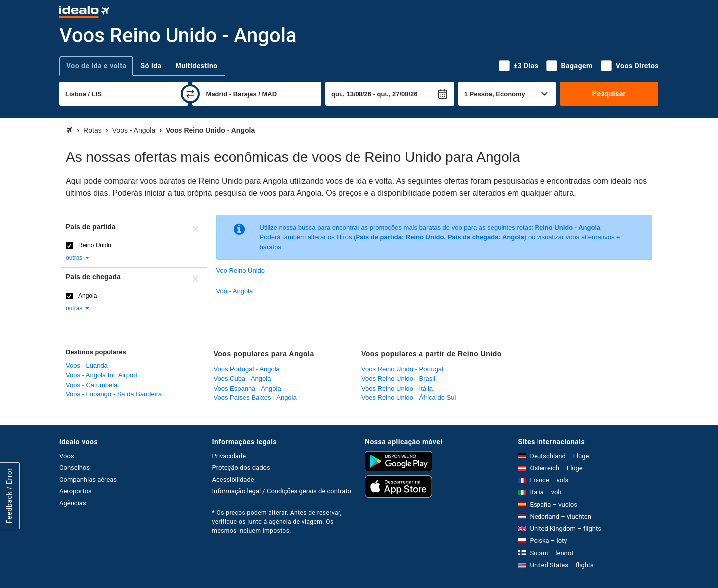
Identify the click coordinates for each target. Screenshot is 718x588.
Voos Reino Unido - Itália (397, 388)
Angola (88, 296)
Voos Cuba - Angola (243, 378)
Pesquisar (609, 94)
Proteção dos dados (241, 468)
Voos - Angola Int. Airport (101, 375)
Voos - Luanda (87, 365)
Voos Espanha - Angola (248, 388)
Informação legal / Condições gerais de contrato (282, 491)
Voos (67, 456)
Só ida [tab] (151, 66)
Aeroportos (76, 491)
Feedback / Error (9, 496)
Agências (73, 503)
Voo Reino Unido (241, 271)
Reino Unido (95, 245)
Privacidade (229, 456)
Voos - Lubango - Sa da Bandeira (114, 394)
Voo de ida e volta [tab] (96, 66)
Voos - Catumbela (91, 385)
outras (78, 258)
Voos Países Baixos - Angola (255, 398)
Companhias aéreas (88, 480)
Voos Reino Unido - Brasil (398, 378)
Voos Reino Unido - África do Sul (409, 398)
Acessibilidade (233, 480)
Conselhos (75, 468)
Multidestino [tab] (197, 66)
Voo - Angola (235, 291)
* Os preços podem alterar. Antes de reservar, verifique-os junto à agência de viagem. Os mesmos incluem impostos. (277, 522)
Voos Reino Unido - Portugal (402, 369)
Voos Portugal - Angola (247, 369)
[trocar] (190, 94)
